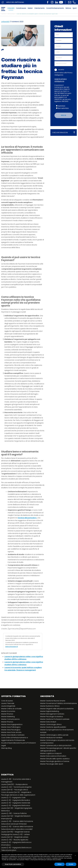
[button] (75, 855)
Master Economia (8, 711)
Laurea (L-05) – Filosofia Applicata (15, 840)
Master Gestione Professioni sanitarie (55, 719)
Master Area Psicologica (11, 730)
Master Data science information (53, 756)
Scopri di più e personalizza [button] (13, 864)
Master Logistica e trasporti (51, 753)
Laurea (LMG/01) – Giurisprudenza (14, 784)
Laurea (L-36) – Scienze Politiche (14, 813)
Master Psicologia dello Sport (52, 764)
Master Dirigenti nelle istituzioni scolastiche (57, 709)
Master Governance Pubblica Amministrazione (58, 703)
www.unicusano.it (12, 647)
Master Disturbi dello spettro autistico (55, 759)
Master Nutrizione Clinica (50, 706)
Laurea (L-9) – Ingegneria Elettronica (16, 805)
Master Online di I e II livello (11, 709)
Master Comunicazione (10, 719)
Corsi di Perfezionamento (55, 8)
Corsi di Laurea (21, 8)
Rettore (68, 8)
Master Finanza (7, 714)
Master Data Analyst (48, 722)
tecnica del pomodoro (27, 518)
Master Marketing (8, 717)
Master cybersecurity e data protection (56, 745)
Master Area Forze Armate (11, 732)
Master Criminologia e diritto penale (54, 735)
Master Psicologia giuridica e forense (55, 761)
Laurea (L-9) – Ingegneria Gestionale (16, 803)
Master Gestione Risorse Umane (53, 701)
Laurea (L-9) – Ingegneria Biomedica (16, 800)
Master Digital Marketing (50, 711)
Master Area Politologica (11, 727)
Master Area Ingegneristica (12, 724)
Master (30, 8)
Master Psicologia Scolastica (52, 717)
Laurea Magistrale (8, 706)
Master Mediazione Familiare (51, 738)
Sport (75, 8)
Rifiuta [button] (59, 864)
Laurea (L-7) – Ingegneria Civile (13, 798)
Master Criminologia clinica (51, 724)
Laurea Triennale (8, 703)
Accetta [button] (71, 864)
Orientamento (39, 8)
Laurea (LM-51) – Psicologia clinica (15, 790)
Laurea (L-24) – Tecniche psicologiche (16, 787)
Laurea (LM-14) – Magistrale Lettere (15, 837)
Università (11, 8)
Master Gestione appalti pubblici (53, 727)
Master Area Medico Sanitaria (13, 735)
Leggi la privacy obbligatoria (61, 80)
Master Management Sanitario (52, 714)
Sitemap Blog (6, 748)
